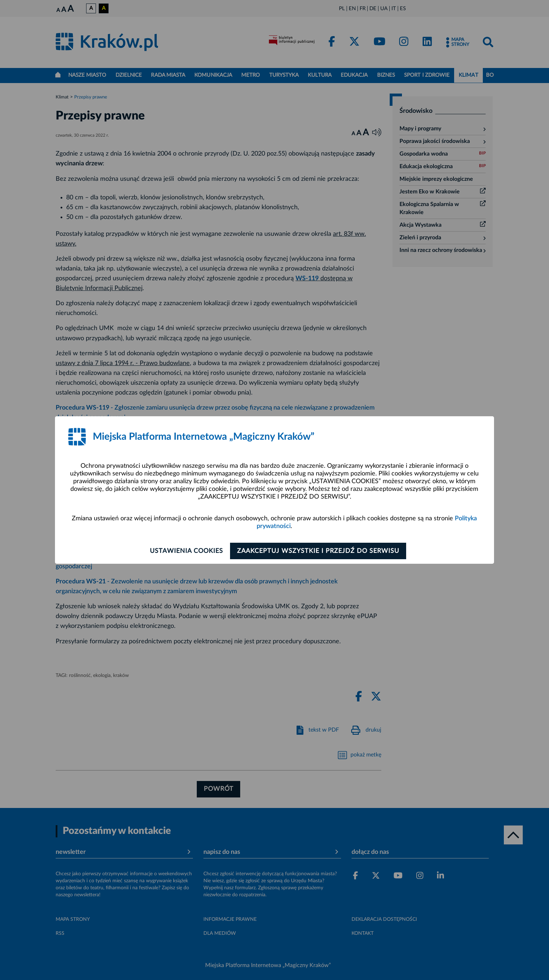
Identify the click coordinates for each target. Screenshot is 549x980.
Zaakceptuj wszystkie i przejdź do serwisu (321, 551)
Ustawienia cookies (184, 551)
